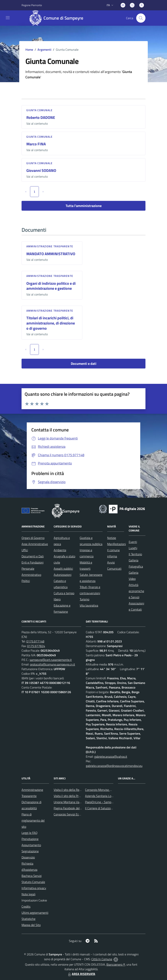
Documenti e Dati (33, 556)
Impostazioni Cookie (34, 900)
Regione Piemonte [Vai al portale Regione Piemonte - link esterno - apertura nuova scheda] (32, 5)
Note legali (28, 894)
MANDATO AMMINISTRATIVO (51, 254)
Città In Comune (102, 959)
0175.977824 (36, 646)
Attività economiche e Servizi (136, 591)
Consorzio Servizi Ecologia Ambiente (77, 814)
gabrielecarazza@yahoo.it (111, 757)
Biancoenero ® (116, 964)
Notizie (112, 538)
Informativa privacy (34, 888)
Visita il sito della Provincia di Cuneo (76, 796)
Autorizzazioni (63, 575)
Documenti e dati (84, 364)
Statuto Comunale (33, 882)
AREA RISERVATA (81, 974)
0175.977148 (35, 641)
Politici (26, 581)
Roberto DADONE (41, 117)
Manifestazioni (116, 544)
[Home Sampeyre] (58, 18)
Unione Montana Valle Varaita (73, 802)
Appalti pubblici (63, 569)
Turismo (84, 599)
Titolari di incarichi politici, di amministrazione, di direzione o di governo (51, 323)
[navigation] (8, 18)
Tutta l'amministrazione (84, 206)
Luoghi (133, 548)
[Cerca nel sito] (141, 18)
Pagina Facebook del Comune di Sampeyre (81, 808)
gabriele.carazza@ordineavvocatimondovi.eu (114, 766)
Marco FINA (36, 144)
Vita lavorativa (89, 605)
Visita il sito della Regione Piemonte (76, 790)
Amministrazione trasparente (50, 246)
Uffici (25, 550)
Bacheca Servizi (32, 876)
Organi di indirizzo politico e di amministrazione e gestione (51, 286)
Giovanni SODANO (41, 170)
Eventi (133, 542)
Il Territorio (135, 554)
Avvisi (111, 562)
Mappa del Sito (31, 925)
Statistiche (28, 919)
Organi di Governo (33, 538)
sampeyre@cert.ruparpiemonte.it (51, 660)
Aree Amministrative (35, 544)
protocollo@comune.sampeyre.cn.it (53, 664)
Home (29, 50)
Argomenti (44, 50)
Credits (26, 906)
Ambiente (60, 550)
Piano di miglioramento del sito (33, 820)
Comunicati (114, 569)
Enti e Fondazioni (33, 562)
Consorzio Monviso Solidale (102, 790)
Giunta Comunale (40, 110)
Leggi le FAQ (30, 833)
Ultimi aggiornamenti (35, 913)
